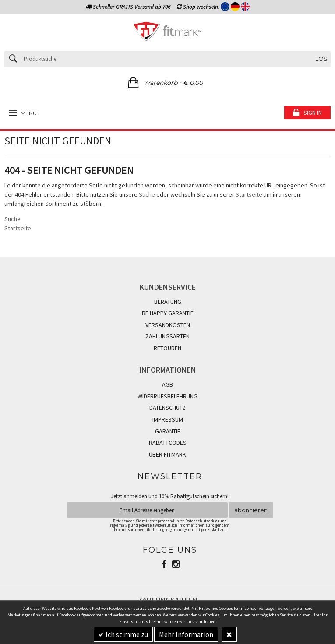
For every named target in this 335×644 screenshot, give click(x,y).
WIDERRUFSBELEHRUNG (167, 396)
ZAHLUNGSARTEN (167, 336)
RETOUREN (167, 348)
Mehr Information (186, 634)
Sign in (313, 113)
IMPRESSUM (168, 419)
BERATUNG (168, 302)
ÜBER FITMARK (167, 454)
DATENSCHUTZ (167, 408)
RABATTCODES (168, 443)
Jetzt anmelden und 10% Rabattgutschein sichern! (170, 496)
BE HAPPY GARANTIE (168, 313)
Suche (147, 194)
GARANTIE (168, 431)
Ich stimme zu (126, 634)
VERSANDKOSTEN (168, 325)
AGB (167, 384)
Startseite (249, 194)
